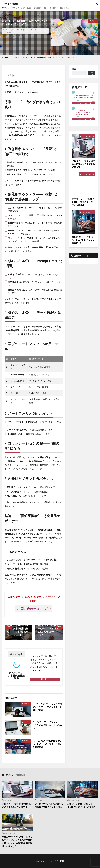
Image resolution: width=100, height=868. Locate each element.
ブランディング (18, 8)
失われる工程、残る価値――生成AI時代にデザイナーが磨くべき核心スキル (50, 57)
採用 (45, 8)
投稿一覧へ (44, 679)
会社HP (53, 8)
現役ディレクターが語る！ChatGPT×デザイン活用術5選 (81, 805)
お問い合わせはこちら (34, 609)
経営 (29, 8)
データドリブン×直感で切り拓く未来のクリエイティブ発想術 (50, 805)
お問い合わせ (64, 8)
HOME (7, 57)
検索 (74, 69)
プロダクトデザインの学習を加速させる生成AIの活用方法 (17, 805)
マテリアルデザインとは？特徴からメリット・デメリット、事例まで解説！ (47, 707)
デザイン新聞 (10, 4)
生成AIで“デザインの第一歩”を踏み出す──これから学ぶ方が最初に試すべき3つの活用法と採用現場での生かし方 (17, 842)
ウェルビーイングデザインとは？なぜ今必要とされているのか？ (47, 725)
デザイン (6, 8)
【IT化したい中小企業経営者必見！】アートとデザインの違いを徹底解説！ (47, 744)
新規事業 (37, 8)
